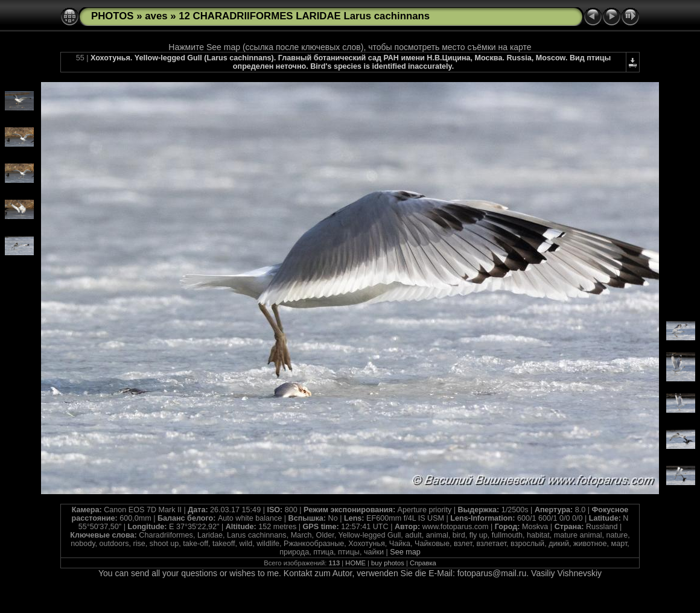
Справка (423, 563)
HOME (355, 563)
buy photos (388, 563)
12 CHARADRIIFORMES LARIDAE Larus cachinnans (304, 16)
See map (405, 552)
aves (156, 16)
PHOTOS (113, 16)
